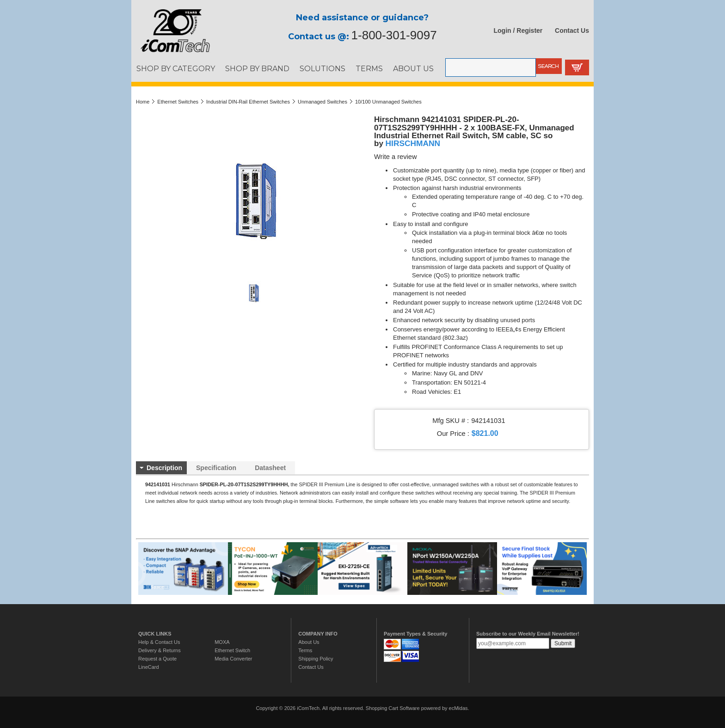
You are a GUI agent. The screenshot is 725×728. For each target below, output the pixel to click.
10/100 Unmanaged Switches (388, 102)
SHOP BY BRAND (257, 68)
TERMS (369, 68)
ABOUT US (413, 68)
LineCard (149, 667)
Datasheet (270, 468)
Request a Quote (157, 659)
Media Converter (233, 659)
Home (143, 102)
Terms (305, 650)
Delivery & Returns (160, 650)
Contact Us (572, 31)
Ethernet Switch (232, 650)
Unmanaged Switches (323, 102)
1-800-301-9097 (394, 35)
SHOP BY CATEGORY (176, 68)
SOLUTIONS (323, 68)
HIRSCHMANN (413, 143)
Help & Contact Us (159, 642)
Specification (216, 468)
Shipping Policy (316, 659)
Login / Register (518, 31)
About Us (309, 642)
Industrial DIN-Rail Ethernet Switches (248, 102)
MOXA (222, 642)
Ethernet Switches (178, 102)
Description (164, 468)
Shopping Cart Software (393, 708)
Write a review (396, 157)
